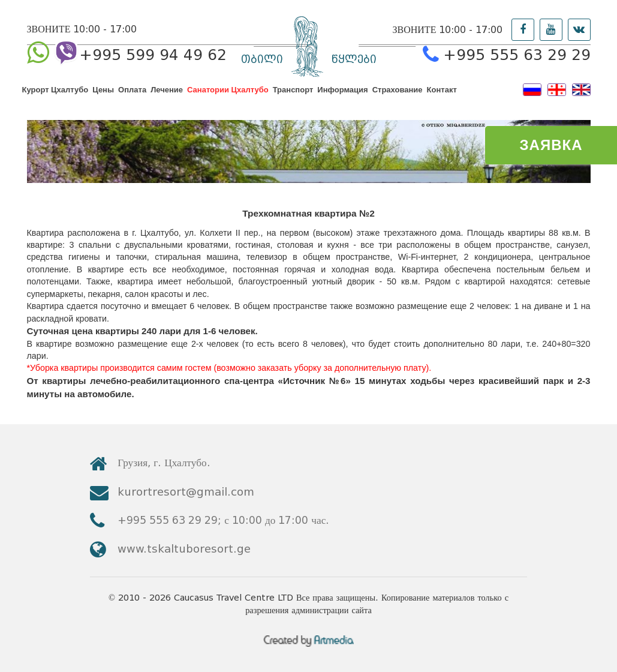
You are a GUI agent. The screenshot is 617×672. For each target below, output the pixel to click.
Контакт (442, 97)
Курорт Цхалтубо (55, 97)
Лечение (167, 97)
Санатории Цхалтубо (228, 97)
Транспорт (293, 97)
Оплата (132, 97)
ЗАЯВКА (551, 145)
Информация (342, 97)
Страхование (398, 97)
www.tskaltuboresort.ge (492, 520)
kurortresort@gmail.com (494, 488)
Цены (103, 97)
